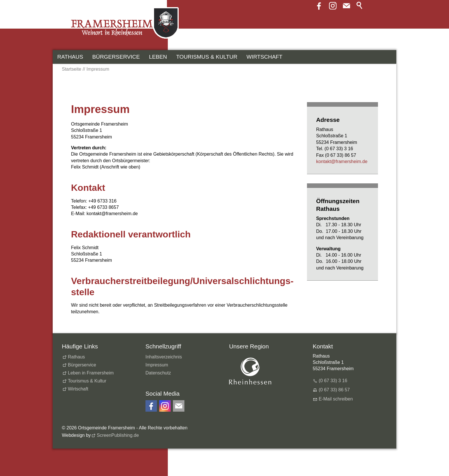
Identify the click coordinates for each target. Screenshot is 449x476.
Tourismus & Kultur (207, 57)
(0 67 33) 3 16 (333, 381)
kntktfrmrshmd (342, 161)
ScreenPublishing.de (118, 435)
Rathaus (70, 57)
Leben (158, 57)
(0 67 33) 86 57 (334, 390)
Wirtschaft (264, 57)
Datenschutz (158, 373)
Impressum (157, 365)
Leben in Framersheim (91, 373)
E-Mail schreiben (336, 399)
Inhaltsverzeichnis (164, 357)
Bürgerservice (116, 57)
